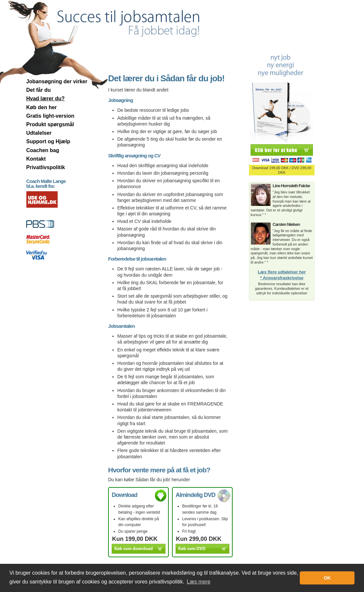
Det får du (38, 90)
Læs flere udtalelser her (282, 272)
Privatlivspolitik (46, 167)
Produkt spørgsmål (50, 124)
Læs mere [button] (199, 582)
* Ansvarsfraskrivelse (282, 278)
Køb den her (41, 107)
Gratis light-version (50, 116)
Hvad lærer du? (45, 99)
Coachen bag (43, 150)
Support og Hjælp (48, 141)
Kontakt (36, 159)
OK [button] (327, 578)
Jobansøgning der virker (57, 81)
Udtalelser (39, 133)
